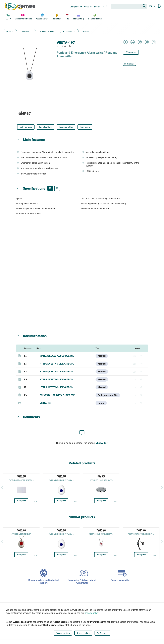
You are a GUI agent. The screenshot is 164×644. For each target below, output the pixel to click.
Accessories (67, 31)
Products (10, 31)
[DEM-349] (101, 489)
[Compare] (129, 64)
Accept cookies (63, 633)
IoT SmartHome (95, 16)
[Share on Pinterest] (140, 42)
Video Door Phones (23, 16)
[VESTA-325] (141, 543)
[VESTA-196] (61, 489)
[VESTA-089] (101, 543)
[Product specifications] (57, 188)
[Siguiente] (162, 487)
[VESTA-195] (21, 489)
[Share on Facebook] (125, 42)
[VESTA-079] (21, 543)
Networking (78, 16)
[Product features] (50, 188)
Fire (67, 16)
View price (131, 52)
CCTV (8, 16)
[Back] (2, 487)
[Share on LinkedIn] (132, 42)
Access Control (42, 16)
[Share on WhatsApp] (154, 42)
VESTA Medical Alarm (46, 31)
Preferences (102, 633)
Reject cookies (83, 633)
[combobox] (129, 6)
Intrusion (57, 16)
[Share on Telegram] (147, 42)
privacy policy (92, 613)
